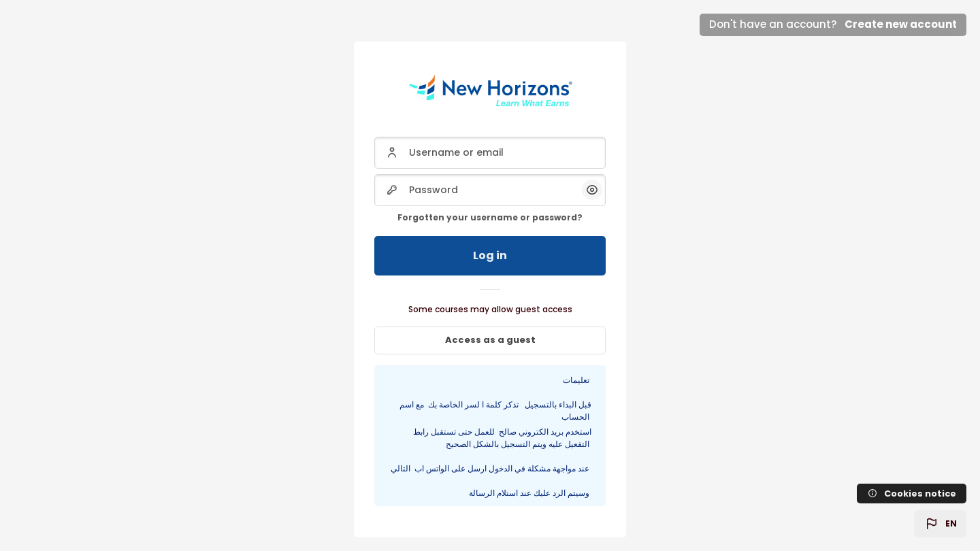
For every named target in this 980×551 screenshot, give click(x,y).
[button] (940, 524)
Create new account (901, 24)
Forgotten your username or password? (490, 217)
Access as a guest (490, 340)
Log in (490, 255)
